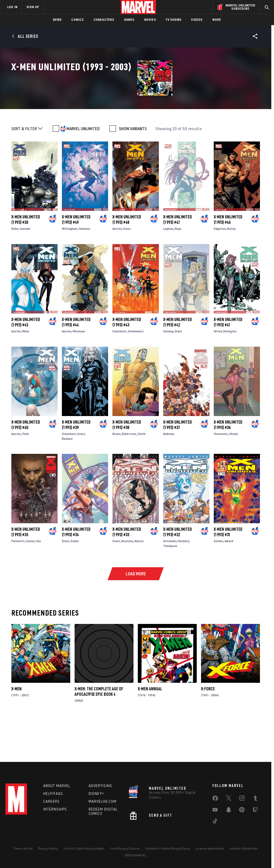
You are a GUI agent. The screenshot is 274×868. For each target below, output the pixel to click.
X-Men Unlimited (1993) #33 (127, 570)
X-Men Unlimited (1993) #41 (228, 360)
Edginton (220, 266)
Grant (178, 369)
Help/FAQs (53, 793)
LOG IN (12, 7)
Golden (218, 579)
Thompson (170, 584)
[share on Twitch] (255, 811)
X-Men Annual (150, 727)
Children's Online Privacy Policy (168, 848)
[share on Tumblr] (255, 799)
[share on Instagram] (242, 799)
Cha (38, 579)
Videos (197, 20)
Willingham (70, 266)
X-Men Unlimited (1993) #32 (178, 570)
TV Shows (174, 20)
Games (129, 20)
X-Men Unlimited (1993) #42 (178, 360)
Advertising (100, 786)
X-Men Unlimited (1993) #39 (76, 462)
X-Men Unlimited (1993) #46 (228, 257)
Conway (168, 369)
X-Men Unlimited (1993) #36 (228, 462)
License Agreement (210, 848)
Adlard (229, 579)
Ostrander (170, 579)
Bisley (231, 266)
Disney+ (96, 793)
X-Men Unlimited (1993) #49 (76, 257)
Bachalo (67, 476)
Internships (55, 809)
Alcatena (127, 579)
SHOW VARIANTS (133, 166)
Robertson (129, 471)
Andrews (169, 471)
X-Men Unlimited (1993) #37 (178, 462)
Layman (168, 266)
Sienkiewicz (136, 369)
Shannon (84, 266)
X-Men (16, 727)
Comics (77, 20)
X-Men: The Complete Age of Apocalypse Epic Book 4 (99, 729)
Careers (51, 801)
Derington (230, 369)
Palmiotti (18, 579)
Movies (150, 20)
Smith (142, 471)
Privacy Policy (48, 848)
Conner (30, 579)
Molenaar (79, 369)
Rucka (116, 471)
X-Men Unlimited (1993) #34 (76, 570)
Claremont (119, 369)
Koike (15, 266)
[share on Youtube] (215, 811)
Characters (104, 20)
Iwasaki (25, 266)
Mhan (26, 369)
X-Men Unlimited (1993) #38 (127, 462)
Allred (218, 369)
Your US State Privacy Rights (84, 848)
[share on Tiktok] (215, 822)
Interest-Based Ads (244, 848)
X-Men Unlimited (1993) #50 (26, 257)
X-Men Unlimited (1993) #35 (26, 570)
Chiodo (234, 471)
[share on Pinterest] (242, 811)
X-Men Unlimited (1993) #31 (228, 570)
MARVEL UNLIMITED (83, 166)
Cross (127, 266)
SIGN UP (33, 7)
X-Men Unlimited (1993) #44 (76, 360)
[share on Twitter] (229, 799)
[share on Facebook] (215, 799)
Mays (178, 266)
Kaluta (139, 579)
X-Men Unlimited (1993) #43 (127, 360)
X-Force (208, 727)
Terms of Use (23, 848)
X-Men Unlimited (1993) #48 (127, 257)
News (57, 20)
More (217, 20)
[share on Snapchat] (229, 811)
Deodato (183, 579)
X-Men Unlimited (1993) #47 (178, 257)
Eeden (75, 579)
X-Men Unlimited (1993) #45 (26, 360)
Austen (117, 266)
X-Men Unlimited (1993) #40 (26, 462)
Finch (26, 471)
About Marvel (57, 786)
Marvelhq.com (103, 801)
